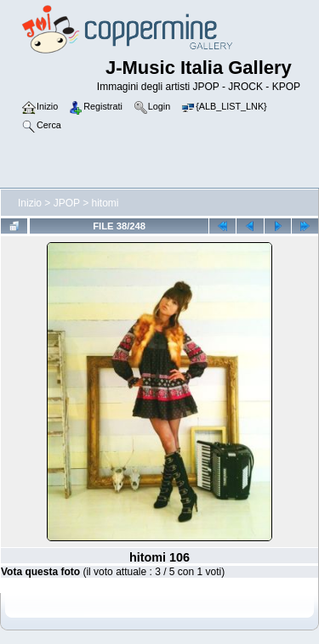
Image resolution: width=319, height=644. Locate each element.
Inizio (30, 203)
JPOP (67, 203)
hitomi (105, 203)
